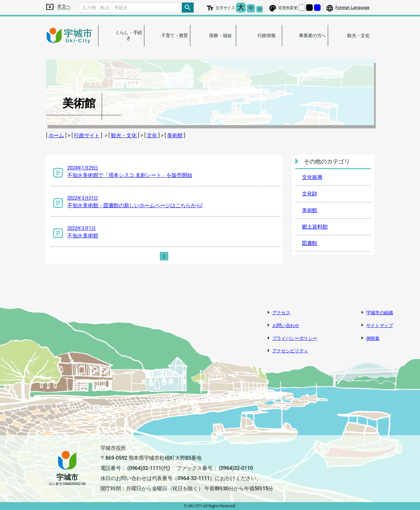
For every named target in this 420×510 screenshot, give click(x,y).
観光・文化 (124, 135)
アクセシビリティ (290, 351)
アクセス (281, 313)
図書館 (310, 243)
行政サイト (87, 135)
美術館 (175, 135)
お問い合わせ (286, 325)
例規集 (373, 338)
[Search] (130, 8)
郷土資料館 (315, 227)
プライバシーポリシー (295, 338)
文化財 (310, 194)
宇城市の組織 (380, 313)
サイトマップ (380, 325)
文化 (152, 135)
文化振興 (312, 177)
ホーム (56, 135)
